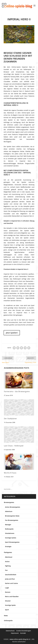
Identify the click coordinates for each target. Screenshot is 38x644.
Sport (7, 610)
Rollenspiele (9, 529)
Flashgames (8, 552)
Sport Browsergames (12, 542)
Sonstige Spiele (10, 605)
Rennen (8, 592)
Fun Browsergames (12, 520)
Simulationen (10, 533)
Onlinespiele (8, 621)
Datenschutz (10, 631)
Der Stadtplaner (10, 419)
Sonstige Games (11, 538)
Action (7, 561)
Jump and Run (10, 579)
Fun (6, 570)
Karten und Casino (12, 583)
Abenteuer (9, 557)
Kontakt (23, 633)
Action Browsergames (13, 507)
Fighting (8, 566)
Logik (7, 588)
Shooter (8, 601)
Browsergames (9, 502)
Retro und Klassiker (12, 596)
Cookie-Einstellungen (24, 631)
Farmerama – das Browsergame (17, 391)
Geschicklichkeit (11, 575)
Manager (8, 525)
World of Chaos (10, 473)
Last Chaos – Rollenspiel (14, 446)
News (6, 616)
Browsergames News (12, 516)
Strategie (8, 546)
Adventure (9, 511)
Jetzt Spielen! (12, 333)
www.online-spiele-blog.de (19, 639)
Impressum (15, 633)
